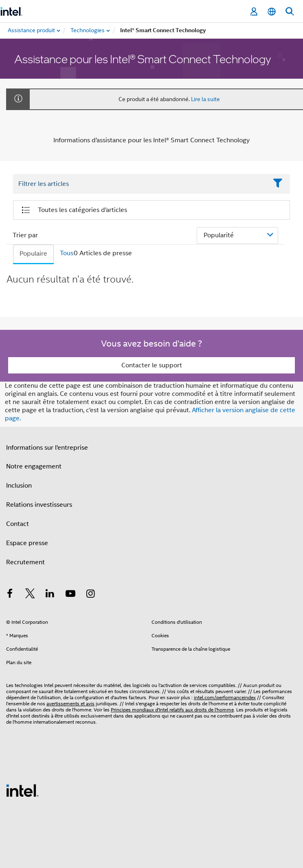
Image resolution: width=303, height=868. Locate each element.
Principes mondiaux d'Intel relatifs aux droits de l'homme (172, 710)
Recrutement (25, 562)
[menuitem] (88, 31)
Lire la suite (205, 99)
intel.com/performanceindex (225, 697)
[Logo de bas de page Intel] (22, 790)
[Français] (272, 12)
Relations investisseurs (39, 505)
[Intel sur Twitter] (30, 595)
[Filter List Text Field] (140, 184)
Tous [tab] (67, 253)
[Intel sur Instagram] (90, 595)
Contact (18, 524)
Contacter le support (152, 365)
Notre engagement (34, 466)
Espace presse (27, 543)
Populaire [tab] (33, 254)
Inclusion (19, 486)
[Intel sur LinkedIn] (50, 595)
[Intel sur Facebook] (10, 595)
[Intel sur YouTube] (70, 595)
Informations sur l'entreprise (47, 448)
